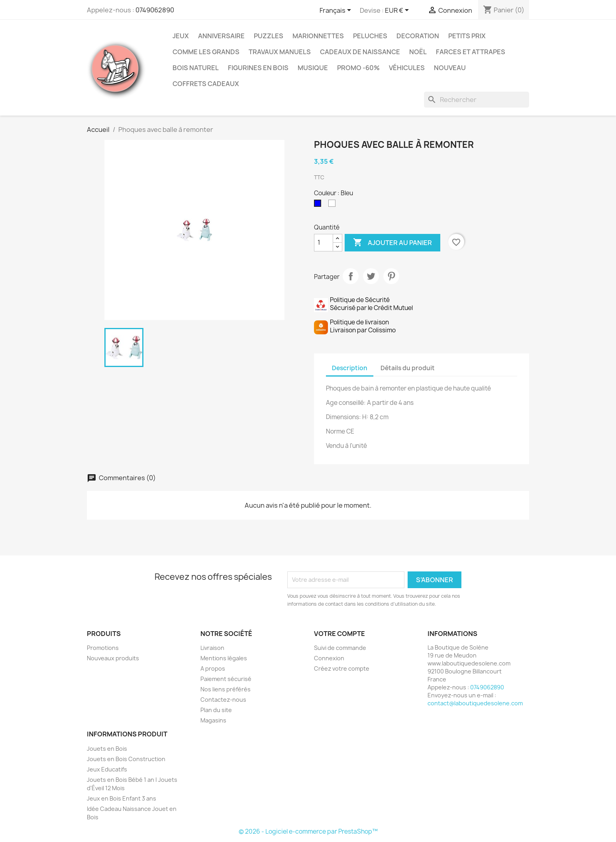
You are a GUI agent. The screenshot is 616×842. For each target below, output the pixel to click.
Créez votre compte (342, 668)
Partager (351, 276)
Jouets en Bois (107, 749)
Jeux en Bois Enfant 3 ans (122, 798)
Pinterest (391, 276)
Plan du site (216, 710)
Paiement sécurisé (226, 679)
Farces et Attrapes (471, 52)
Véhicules (407, 68)
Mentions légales (224, 658)
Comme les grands (206, 52)
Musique (313, 68)
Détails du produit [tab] (408, 368)
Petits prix (467, 36)
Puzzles (269, 36)
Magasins (213, 720)
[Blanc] (334, 205)
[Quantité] (324, 243)
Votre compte (339, 634)
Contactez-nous (223, 700)
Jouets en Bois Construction (126, 759)
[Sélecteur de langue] (337, 11)
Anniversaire (221, 36)
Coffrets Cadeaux (206, 84)
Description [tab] (350, 368)
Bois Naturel (196, 68)
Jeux (181, 36)
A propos (213, 668)
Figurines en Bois (258, 68)
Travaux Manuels (280, 52)
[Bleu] (319, 205)
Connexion (329, 658)
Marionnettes (318, 36)
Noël (418, 52)
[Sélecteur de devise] (398, 11)
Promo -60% (358, 68)
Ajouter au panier (392, 243)
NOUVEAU (450, 68)
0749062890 (155, 10)
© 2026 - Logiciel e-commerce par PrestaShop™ (308, 831)
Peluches (370, 36)
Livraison (212, 648)
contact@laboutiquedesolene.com (475, 703)
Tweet (371, 276)
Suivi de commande (340, 648)
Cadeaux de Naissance (360, 52)
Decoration (418, 36)
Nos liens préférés (226, 689)
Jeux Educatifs (107, 769)
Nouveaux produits (113, 658)
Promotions (103, 648)
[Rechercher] (477, 100)
